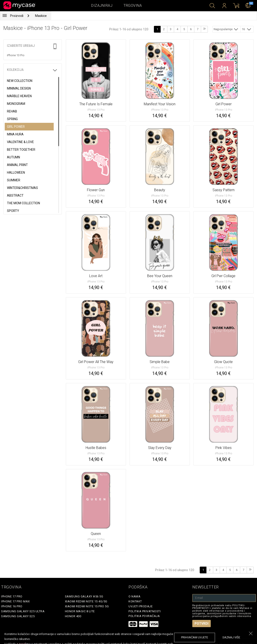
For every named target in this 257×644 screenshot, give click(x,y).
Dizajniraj (102, 6)
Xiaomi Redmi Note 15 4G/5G (86, 601)
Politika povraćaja (144, 616)
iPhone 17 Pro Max (16, 601)
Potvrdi (202, 624)
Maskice (41, 16)
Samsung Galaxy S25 (18, 616)
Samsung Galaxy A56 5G (84, 596)
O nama (134, 596)
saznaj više (231, 637)
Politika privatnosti (145, 611)
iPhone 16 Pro (12, 606)
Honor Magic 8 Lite (80, 611)
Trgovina (133, 6)
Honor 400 (73, 616)
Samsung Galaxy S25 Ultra (23, 611)
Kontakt (135, 601)
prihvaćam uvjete (195, 637)
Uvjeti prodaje (141, 606)
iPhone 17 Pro (12, 596)
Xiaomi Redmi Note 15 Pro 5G (87, 606)
